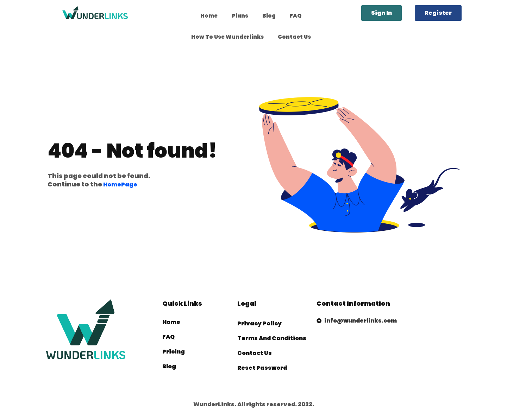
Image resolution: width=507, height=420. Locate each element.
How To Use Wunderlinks (227, 37)
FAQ (296, 16)
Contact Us (294, 37)
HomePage (120, 184)
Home (209, 16)
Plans (240, 16)
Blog (269, 16)
